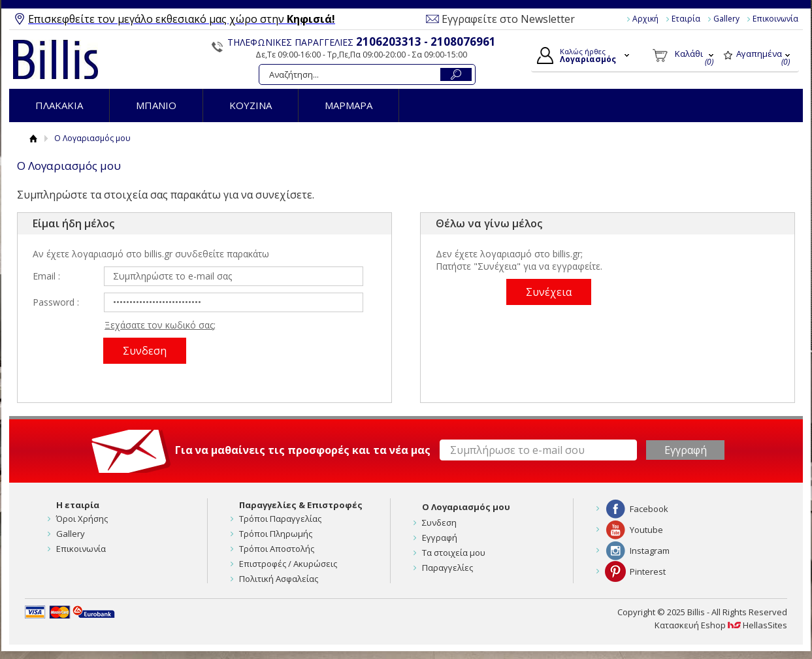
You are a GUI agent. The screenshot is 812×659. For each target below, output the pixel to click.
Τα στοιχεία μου (454, 553)
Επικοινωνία (775, 19)
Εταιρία (686, 19)
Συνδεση (439, 522)
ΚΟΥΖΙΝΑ (251, 105)
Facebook (649, 509)
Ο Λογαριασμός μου (466, 507)
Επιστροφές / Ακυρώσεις (288, 564)
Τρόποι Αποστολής (277, 549)
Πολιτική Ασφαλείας (279, 579)
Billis (56, 59)
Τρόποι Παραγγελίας (280, 519)
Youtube (646, 530)
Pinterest (648, 571)
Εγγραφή (440, 538)
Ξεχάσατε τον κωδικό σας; (160, 325)
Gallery (726, 19)
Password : (56, 302)
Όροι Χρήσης (82, 519)
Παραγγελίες (447, 568)
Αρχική (645, 19)
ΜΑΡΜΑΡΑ (349, 105)
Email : (46, 276)
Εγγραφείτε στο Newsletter (508, 19)
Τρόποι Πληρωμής (276, 534)
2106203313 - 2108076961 (426, 41)
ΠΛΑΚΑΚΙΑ (59, 105)
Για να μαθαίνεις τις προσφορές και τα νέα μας (303, 450)
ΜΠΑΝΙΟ (156, 105)
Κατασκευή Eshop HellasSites (721, 625)
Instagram (650, 551)
